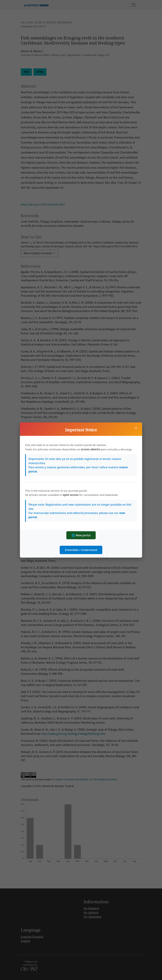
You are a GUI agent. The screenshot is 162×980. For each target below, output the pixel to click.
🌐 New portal (81, 535)
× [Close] (136, 428)
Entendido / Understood (81, 550)
